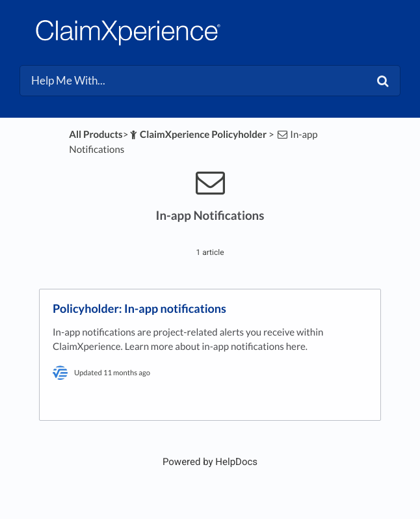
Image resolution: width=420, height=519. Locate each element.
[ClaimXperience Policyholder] (197, 135)
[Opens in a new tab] (210, 462)
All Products (96, 135)
